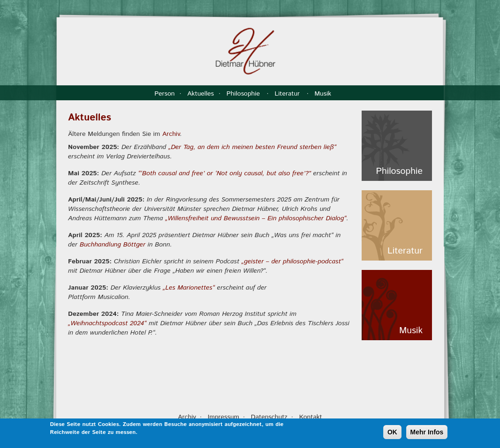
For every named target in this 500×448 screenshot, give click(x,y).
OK (392, 433)
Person (164, 94)
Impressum (223, 417)
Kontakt (311, 417)
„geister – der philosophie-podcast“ (292, 261)
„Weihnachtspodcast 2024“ (107, 323)
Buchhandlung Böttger (113, 245)
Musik (324, 94)
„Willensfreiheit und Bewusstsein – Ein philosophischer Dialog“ (256, 218)
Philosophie (244, 94)
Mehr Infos (427, 433)
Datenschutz (269, 417)
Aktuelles (201, 94)
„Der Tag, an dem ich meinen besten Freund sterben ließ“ (252, 147)
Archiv (171, 134)
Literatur (288, 94)
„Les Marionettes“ (189, 288)
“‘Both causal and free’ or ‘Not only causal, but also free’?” (224, 173)
